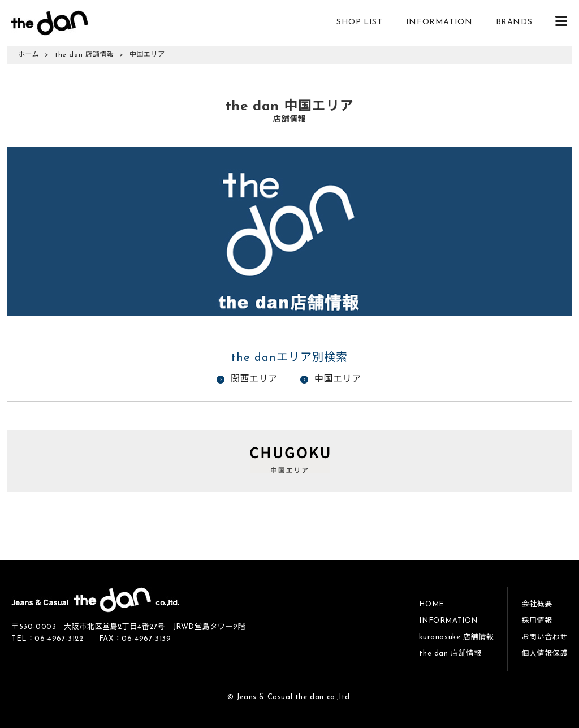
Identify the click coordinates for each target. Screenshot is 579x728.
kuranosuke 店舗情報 (456, 637)
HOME (431, 604)
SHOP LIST (359, 22)
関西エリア (254, 380)
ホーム (29, 55)
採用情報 (537, 621)
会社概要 (537, 604)
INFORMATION (439, 22)
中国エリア (338, 380)
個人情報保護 (545, 654)
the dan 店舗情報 (84, 55)
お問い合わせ (545, 637)
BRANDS (514, 22)
